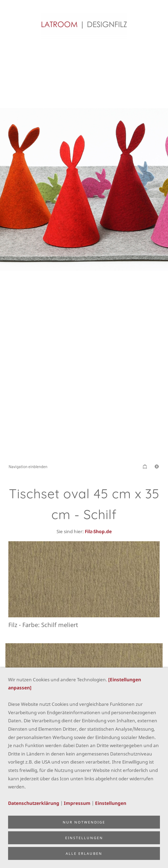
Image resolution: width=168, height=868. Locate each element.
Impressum (77, 803)
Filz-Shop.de (98, 531)
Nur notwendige (84, 822)
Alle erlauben (84, 853)
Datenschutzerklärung (34, 803)
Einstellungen (111, 803)
